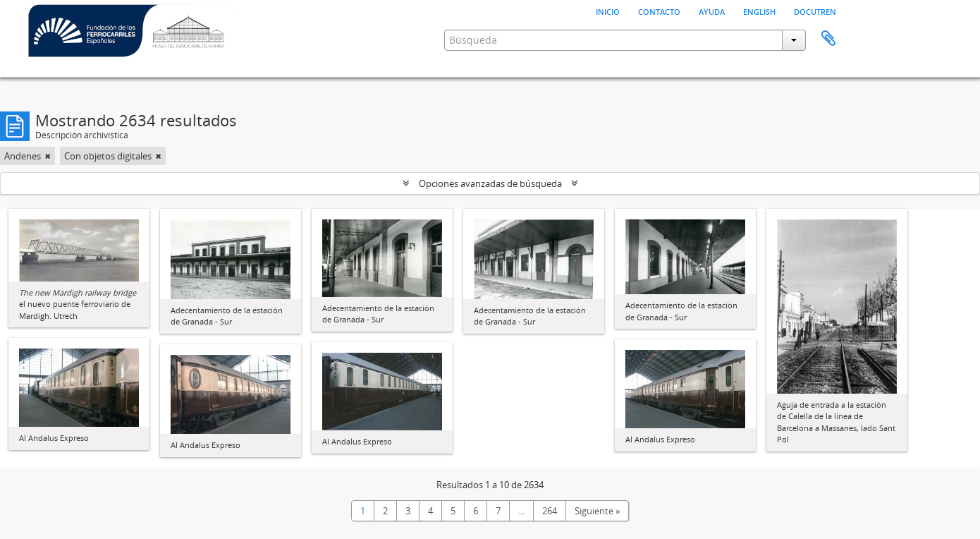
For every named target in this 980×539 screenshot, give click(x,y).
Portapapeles (828, 39)
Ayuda (712, 11)
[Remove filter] (48, 156)
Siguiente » (597, 511)
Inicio (608, 11)
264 (550, 511)
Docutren (815, 11)
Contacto (659, 11)
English (759, 11)
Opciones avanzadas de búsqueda (490, 183)
